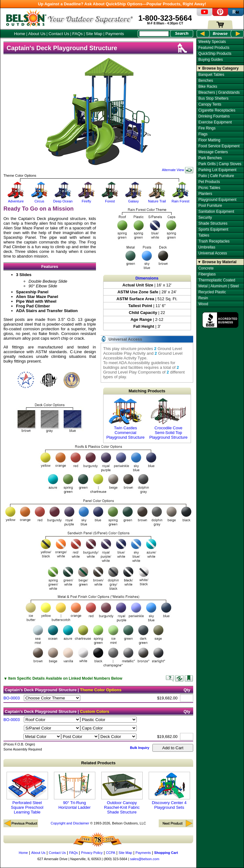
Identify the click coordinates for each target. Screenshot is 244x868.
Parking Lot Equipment (217, 170)
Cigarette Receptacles (217, 110)
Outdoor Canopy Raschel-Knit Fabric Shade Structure (122, 793)
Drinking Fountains (214, 116)
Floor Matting (209, 140)
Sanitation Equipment (216, 212)
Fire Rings (207, 128)
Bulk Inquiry (140, 748)
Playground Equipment (217, 200)
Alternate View (178, 170)
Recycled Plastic (212, 292)
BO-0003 (12, 698)
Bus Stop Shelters (213, 98)
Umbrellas (207, 247)
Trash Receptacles (214, 241)
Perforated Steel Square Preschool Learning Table (27, 793)
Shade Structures (213, 223)
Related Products (98, 763)
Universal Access (212, 253)
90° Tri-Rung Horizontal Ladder (75, 791)
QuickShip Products (215, 54)
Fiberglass (207, 274)
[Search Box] (154, 34)
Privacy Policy (92, 853)
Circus (39, 199)
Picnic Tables (209, 188)
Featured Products (214, 48)
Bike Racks (208, 86)
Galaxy (133, 199)
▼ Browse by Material (217, 262)
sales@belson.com (145, 859)
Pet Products (209, 182)
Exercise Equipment (215, 122)
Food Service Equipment (219, 146)
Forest (110, 199)
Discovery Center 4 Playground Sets (169, 791)
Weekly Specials (212, 42)
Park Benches (210, 158)
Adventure (16, 199)
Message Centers (213, 152)
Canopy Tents (210, 104)
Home (20, 34)
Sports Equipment (213, 229)
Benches (206, 81)
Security (205, 217)
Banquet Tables (211, 75)
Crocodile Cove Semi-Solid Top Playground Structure (168, 419)
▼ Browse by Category (218, 68)
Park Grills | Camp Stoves (220, 164)
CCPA (111, 853)
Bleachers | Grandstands (219, 92)
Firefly (86, 199)
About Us (37, 34)
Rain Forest (180, 199)
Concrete (206, 268)
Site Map (94, 34)
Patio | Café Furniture (216, 176)
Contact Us (59, 34)
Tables (204, 235)
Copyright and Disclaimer (70, 823)
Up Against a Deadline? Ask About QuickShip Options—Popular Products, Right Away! (122, 4)
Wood (203, 304)
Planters (205, 194)
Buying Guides (210, 60)
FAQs (77, 34)
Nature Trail (157, 199)
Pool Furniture (210, 206)
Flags (203, 134)
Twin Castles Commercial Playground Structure (125, 419)
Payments (115, 34)
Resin (203, 298)
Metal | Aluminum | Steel (218, 286)
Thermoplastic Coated (217, 280)
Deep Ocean (63, 199)
